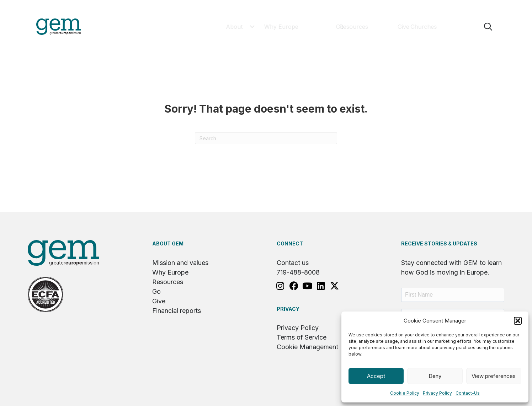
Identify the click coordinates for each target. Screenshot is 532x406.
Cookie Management (307, 347)
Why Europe (170, 272)
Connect (290, 243)
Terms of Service (302, 337)
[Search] (266, 138)
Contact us (293, 263)
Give (159, 301)
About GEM (168, 243)
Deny (435, 376)
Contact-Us (468, 393)
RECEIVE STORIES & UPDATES (439, 243)
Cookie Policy (405, 393)
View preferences (494, 376)
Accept (376, 376)
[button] (518, 321)
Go (156, 291)
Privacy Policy (437, 393)
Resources (168, 282)
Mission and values (180, 263)
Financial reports (177, 311)
